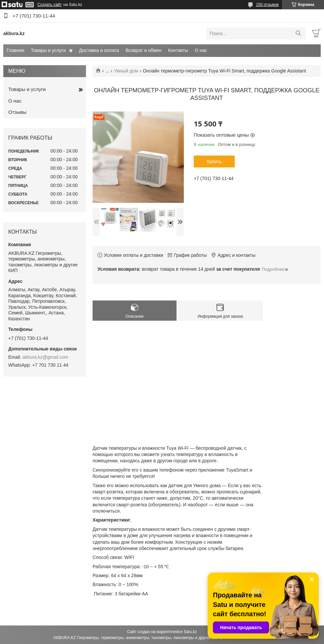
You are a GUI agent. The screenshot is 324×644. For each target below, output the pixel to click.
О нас (201, 50)
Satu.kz (190, 632)
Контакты (178, 50)
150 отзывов (267, 5)
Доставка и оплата (99, 50)
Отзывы (17, 112)
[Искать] (298, 33)
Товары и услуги (48, 50)
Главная (15, 50)
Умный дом (126, 71)
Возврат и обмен (144, 50)
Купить (214, 161)
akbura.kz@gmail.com (45, 357)
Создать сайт (50, 5)
